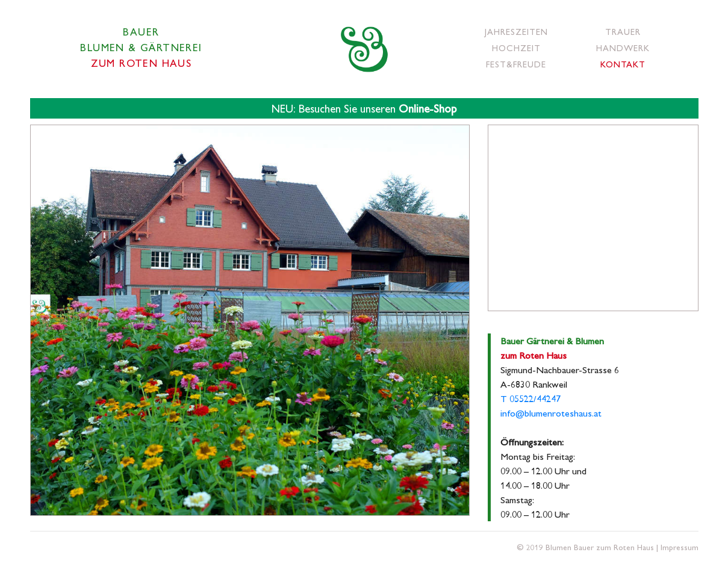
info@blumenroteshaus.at (551, 413)
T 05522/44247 (530, 398)
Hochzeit (516, 47)
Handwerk (623, 47)
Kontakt (623, 64)
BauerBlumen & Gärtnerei (141, 47)
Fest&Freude (516, 64)
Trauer (623, 31)
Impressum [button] (680, 547)
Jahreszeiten (516, 31)
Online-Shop (428, 108)
